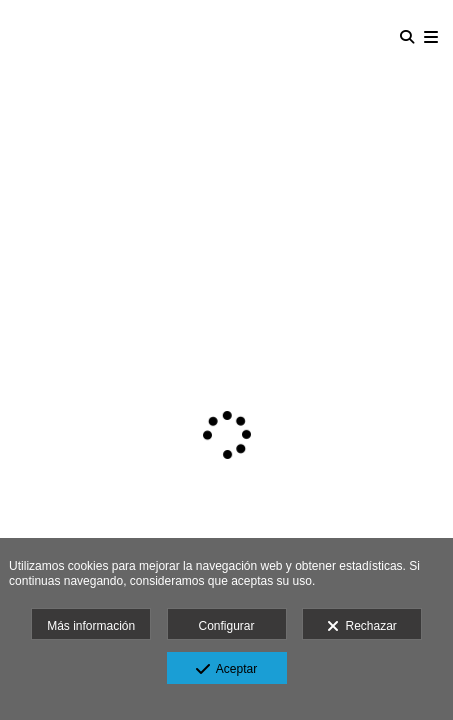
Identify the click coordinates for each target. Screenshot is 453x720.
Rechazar (362, 627)
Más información (91, 626)
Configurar (226, 626)
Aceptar (226, 670)
